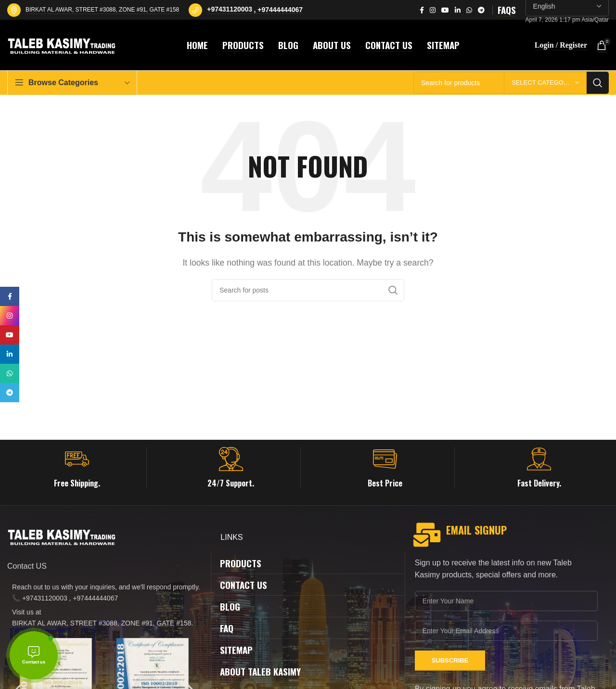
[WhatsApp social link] (469, 10)
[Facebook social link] (422, 10)
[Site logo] (63, 45)
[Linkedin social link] (458, 10)
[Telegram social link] (481, 10)
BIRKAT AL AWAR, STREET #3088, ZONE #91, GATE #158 (102, 10)
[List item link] (104, 593)
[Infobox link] (77, 468)
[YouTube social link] (445, 10)
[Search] (308, 290)
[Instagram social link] (433, 10)
